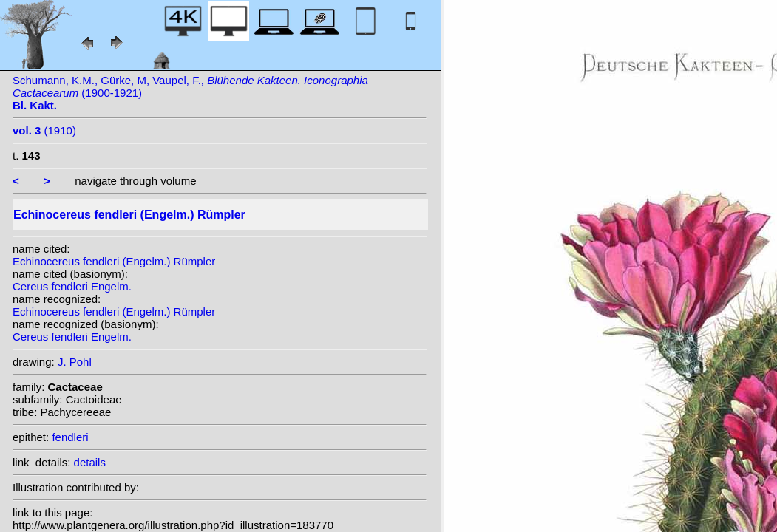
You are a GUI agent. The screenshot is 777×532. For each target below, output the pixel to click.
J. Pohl (75, 362)
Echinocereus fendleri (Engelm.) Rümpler (114, 261)
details (90, 462)
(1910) (44, 130)
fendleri (70, 437)
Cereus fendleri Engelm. (72, 286)
